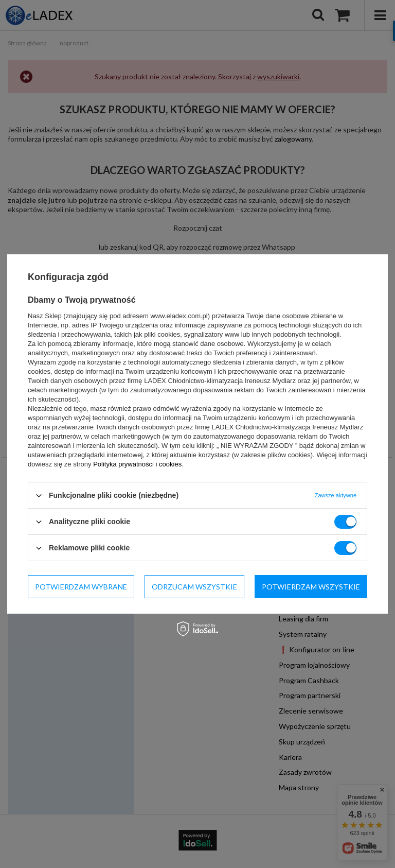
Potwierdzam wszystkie (311, 586)
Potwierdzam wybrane (81, 586)
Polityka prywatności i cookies (137, 464)
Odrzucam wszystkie (194, 586)
